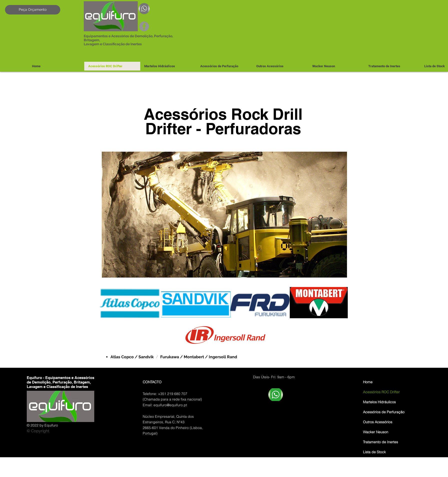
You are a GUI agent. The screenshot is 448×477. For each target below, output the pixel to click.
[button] (168, 66)
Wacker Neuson (376, 432)
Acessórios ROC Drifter (381, 392)
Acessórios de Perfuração (384, 412)
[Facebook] (144, 26)
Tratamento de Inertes (380, 442)
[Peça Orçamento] (33, 10)
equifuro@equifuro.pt (170, 405)
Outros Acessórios (378, 422)
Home (368, 382)
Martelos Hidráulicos (379, 402)
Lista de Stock (374, 452)
